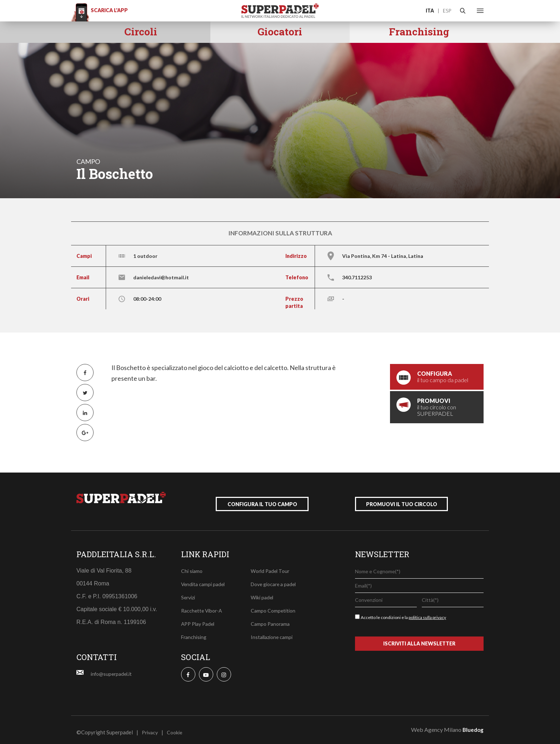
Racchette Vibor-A (203, 605)
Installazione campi (273, 632)
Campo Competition (274, 605)
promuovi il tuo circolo (402, 499)
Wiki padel (263, 592)
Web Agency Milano (436, 725)
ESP (447, 11)
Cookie (177, 727)
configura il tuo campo (262, 499)
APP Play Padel (200, 619)
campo (88, 161)
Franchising (195, 632)
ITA (430, 11)
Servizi (189, 592)
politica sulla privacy (427, 612)
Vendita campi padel (204, 579)
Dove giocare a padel (276, 579)
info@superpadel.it (113, 669)
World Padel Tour (272, 566)
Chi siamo (192, 566)
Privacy (151, 727)
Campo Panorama (272, 619)
